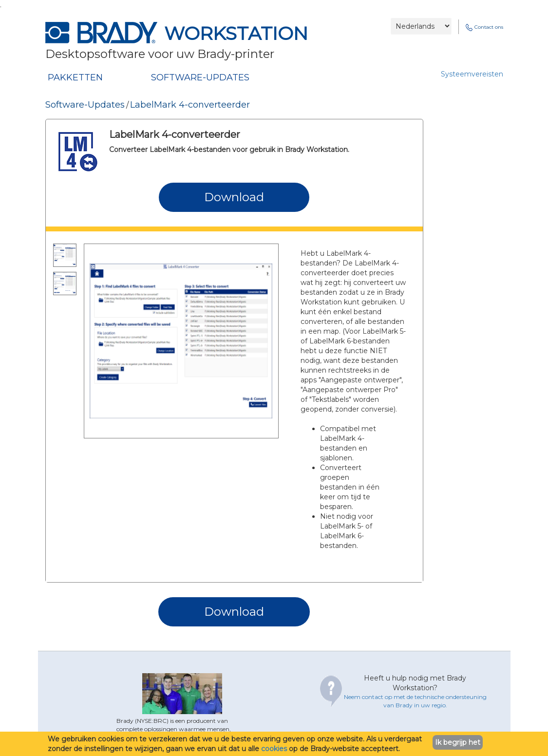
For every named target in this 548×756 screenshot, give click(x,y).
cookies (274, 749)
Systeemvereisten (472, 74)
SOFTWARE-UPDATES (200, 77)
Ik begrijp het (458, 742)
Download (234, 197)
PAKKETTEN (75, 77)
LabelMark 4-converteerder (190, 105)
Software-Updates (85, 105)
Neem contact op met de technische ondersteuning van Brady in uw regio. (415, 701)
